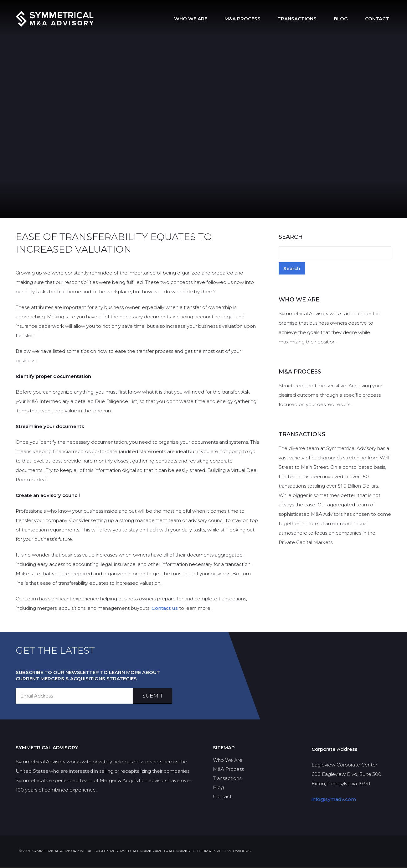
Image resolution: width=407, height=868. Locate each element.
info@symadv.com (334, 800)
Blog (348, 19)
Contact (379, 19)
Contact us (165, 609)
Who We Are (211, 19)
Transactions (309, 19)
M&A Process (258, 19)
